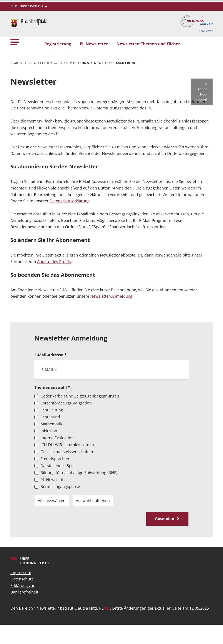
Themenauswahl (52, 407)
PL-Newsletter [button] (94, 44)
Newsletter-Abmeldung (111, 315)
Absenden (165, 538)
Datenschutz (22, 598)
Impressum (21, 592)
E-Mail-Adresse (50, 374)
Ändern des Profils (54, 281)
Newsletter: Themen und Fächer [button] (148, 44)
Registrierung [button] (58, 44)
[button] (15, 42)
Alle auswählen (52, 520)
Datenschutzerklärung (70, 220)
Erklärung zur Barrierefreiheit (24, 608)
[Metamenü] (29, 6)
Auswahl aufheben (93, 520)
